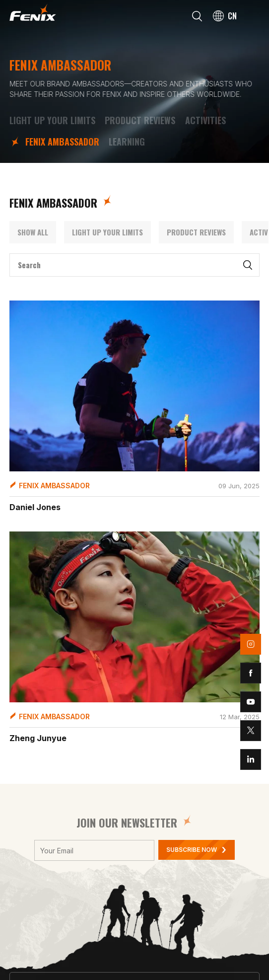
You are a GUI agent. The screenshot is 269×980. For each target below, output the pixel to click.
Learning (127, 142)
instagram (251, 644)
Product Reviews (140, 121)
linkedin (251, 759)
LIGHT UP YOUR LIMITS (52, 121)
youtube (251, 702)
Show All (33, 232)
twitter (251, 731)
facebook (251, 673)
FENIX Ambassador (62, 142)
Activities (205, 121)
